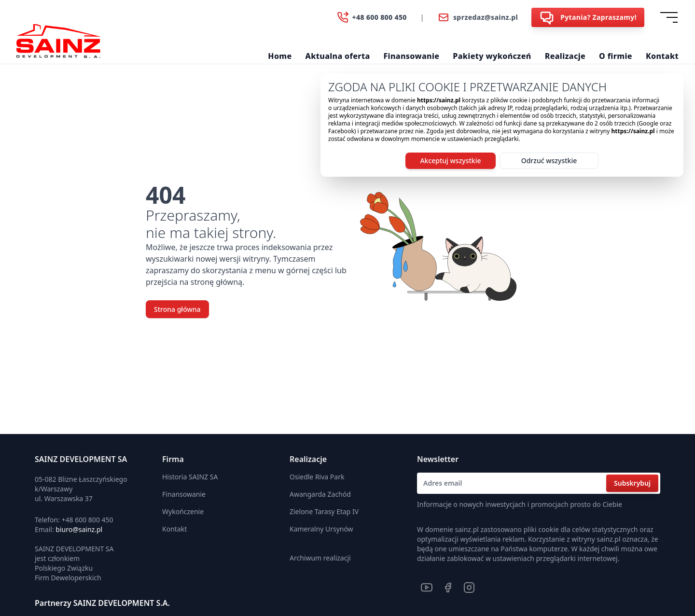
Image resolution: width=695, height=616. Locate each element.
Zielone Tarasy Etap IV (324, 511)
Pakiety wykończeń (492, 56)
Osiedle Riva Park (317, 477)
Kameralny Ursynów (321, 529)
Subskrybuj (632, 483)
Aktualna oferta (338, 56)
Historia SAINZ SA (190, 477)
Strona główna (177, 309)
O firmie (616, 56)
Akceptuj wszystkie (450, 161)
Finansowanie (412, 56)
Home (280, 56)
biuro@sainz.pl (79, 529)
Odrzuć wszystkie (549, 161)
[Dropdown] (671, 17)
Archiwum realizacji (320, 558)
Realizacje (565, 56)
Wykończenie (183, 511)
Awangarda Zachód (320, 494)
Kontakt (662, 56)
